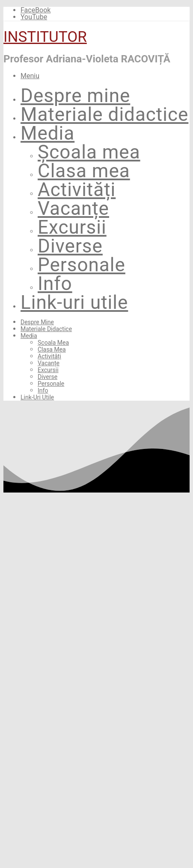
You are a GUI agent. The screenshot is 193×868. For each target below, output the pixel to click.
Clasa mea (84, 171)
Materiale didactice (104, 114)
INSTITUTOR (45, 37)
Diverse (70, 246)
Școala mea (89, 152)
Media (48, 133)
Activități (77, 190)
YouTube (34, 17)
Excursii (72, 227)
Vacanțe (73, 208)
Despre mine (75, 96)
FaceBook (36, 10)
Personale (82, 265)
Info (55, 284)
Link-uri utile (74, 302)
